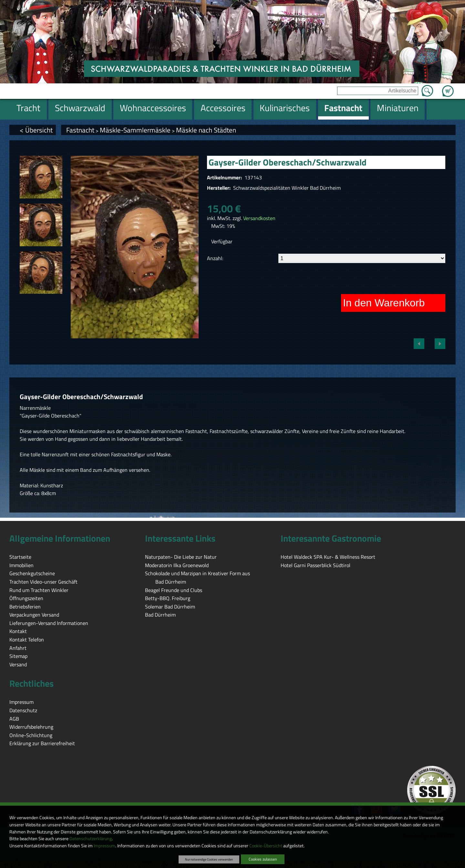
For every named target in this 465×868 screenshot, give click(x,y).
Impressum (104, 846)
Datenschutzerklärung (91, 839)
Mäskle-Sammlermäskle (135, 130)
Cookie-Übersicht (266, 846)
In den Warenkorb (384, 303)
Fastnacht (80, 130)
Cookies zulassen (263, 859)
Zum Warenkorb (448, 87)
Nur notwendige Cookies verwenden (209, 859)
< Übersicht (36, 130)
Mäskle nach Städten (206, 130)
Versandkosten (259, 218)
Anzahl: (215, 258)
